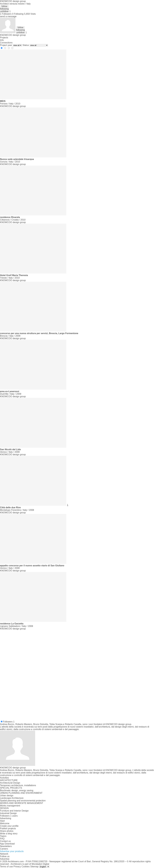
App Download (7, 844)
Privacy (17, 867)
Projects (4, 38)
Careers (4, 849)
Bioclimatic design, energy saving (17, 790)
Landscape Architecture (12, 798)
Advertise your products (12, 851)
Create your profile (9, 826)
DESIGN (4, 808)
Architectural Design (10, 783)
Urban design (7, 796)
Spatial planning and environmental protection (23, 801)
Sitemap (34, 867)
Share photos (7, 831)
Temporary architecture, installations (18, 785)
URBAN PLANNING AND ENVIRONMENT (21, 793)
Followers (9, 722)
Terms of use (6, 867)
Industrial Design (8, 813)
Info (2, 40)
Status (26, 45)
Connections (6, 43)
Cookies (26, 867)
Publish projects (8, 828)
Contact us (5, 841)
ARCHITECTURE (9, 780)
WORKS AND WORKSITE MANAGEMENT (22, 803)
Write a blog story (9, 834)
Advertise (5, 859)
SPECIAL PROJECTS (11, 788)
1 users (14, 816)
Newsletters (6, 846)
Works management (10, 806)
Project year (6, 45)
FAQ (2, 839)
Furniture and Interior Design (14, 811)
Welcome (5, 823)
